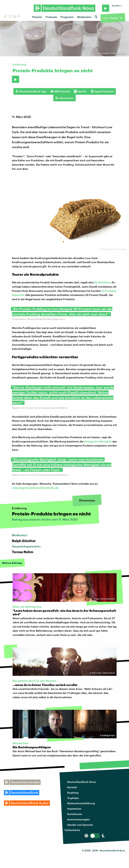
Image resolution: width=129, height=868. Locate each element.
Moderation (84, 17)
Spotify (80, 91)
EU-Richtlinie (102, 282)
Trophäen (73, 798)
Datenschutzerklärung (81, 803)
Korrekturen (75, 814)
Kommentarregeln (78, 819)
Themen (37, 17)
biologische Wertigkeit (98, 441)
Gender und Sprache (80, 825)
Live (105, 18)
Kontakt (72, 787)
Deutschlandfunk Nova (82, 782)
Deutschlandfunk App (31, 91)
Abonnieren (64, 98)
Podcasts (51, 17)
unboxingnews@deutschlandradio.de (35, 488)
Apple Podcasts (102, 91)
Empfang (73, 793)
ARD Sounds (60, 91)
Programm (67, 17)
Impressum (74, 809)
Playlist (114, 18)
